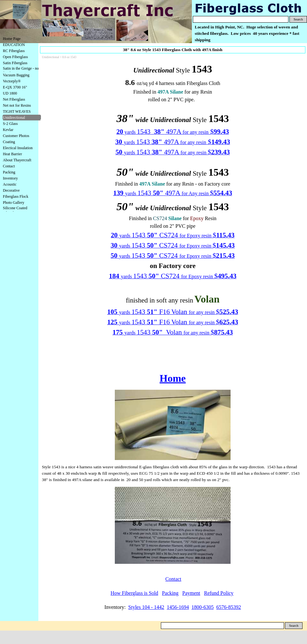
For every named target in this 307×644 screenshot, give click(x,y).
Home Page (12, 39)
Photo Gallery (14, 203)
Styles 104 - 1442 (146, 607)
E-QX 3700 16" (15, 87)
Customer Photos (16, 136)
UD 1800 (10, 93)
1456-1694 (178, 607)
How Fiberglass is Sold (134, 593)
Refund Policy (219, 593)
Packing (9, 172)
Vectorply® (12, 81)
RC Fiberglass (14, 51)
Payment (191, 593)
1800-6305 (203, 607)
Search (298, 19)
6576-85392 (228, 607)
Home (173, 378)
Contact (9, 166)
